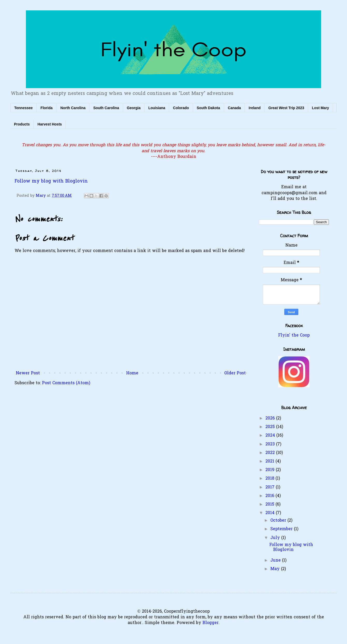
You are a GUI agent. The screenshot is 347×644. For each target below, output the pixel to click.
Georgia (134, 108)
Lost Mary (321, 108)
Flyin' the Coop (294, 335)
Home (132, 373)
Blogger (211, 623)
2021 (270, 461)
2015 (270, 505)
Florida (46, 108)
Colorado (181, 108)
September (282, 529)
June (276, 561)
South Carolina (106, 108)
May (276, 569)
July (276, 538)
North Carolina (73, 108)
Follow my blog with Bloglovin (51, 181)
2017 (271, 487)
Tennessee (23, 108)
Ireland (255, 108)
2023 (271, 444)
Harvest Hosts (50, 124)
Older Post (235, 373)
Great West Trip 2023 (286, 108)
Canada (234, 108)
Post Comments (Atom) (66, 383)
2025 (271, 427)
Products (22, 124)
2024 (271, 436)
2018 (270, 479)
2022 (271, 453)
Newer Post (28, 373)
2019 (271, 470)
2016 (270, 496)
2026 (271, 418)
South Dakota (208, 108)
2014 (271, 513)
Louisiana (157, 108)
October (279, 521)
